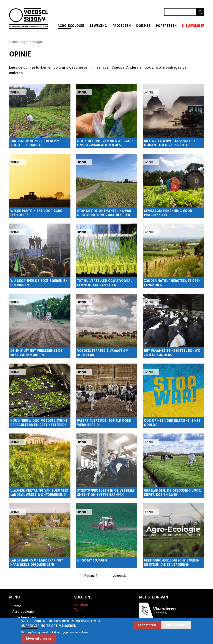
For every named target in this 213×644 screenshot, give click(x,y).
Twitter (79, 610)
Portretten (166, 26)
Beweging (98, 26)
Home (14, 42)
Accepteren (147, 627)
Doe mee (143, 26)
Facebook (82, 605)
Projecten (122, 26)
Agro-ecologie (71, 26)
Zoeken (200, 12)
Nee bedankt (176, 627)
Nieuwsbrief (193, 26)
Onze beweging (24, 617)
